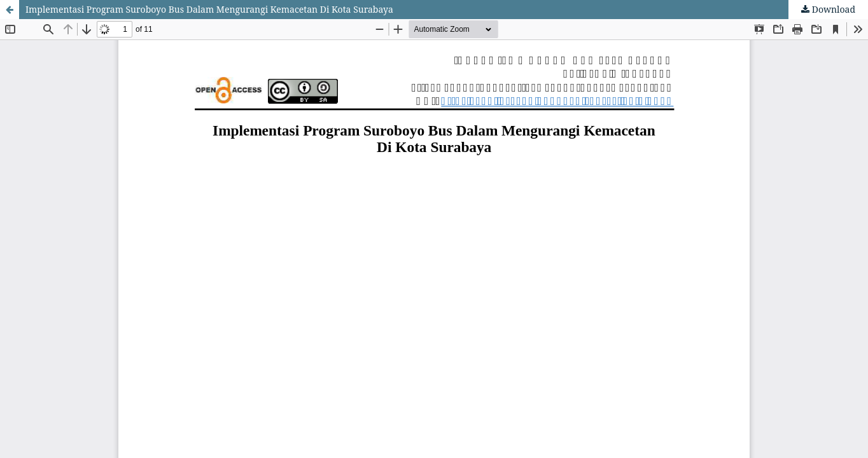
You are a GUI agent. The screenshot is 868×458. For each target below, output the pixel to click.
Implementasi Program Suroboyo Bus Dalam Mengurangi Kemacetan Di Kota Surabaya (209, 9)
